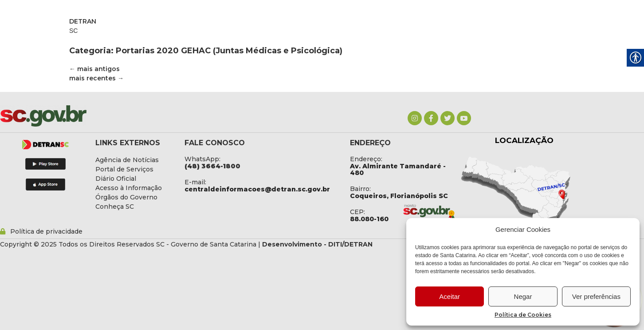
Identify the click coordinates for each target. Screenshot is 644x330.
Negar (523, 296)
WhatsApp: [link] (202, 159)
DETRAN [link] (83, 21)
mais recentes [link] (96, 78)
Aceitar (450, 296)
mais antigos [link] (94, 69)
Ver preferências (596, 296)
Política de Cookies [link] (523, 315)
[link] (415, 118)
